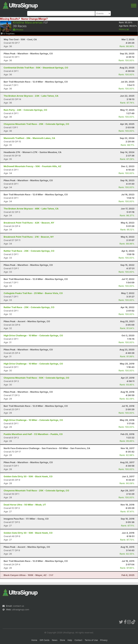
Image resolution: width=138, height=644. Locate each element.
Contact (78, 640)
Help (70, 640)
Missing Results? (10, 19)
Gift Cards (45, 640)
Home (34, 640)
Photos (18, 30)
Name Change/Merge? (34, 19)
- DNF (29, 575)
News (55, 640)
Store (63, 640)
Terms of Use (91, 640)
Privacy (104, 640)
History (124, 29)
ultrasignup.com (21, 609)
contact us (18, 606)
